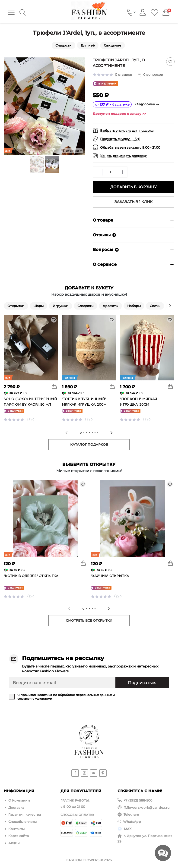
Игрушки (60, 306)
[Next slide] (82, 106)
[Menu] (11, 12)
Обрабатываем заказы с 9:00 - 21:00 (130, 147)
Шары (38, 306)
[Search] (23, 12)
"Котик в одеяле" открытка (31, 576)
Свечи (155, 306)
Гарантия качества (25, 814)
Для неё (88, 45)
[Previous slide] (67, 433)
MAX (128, 828)
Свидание (113, 45)
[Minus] (98, 172)
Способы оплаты (22, 821)
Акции (14, 842)
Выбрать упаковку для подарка (127, 131)
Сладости (64, 45)
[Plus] (123, 172)
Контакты (16, 828)
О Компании (19, 800)
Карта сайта (19, 835)
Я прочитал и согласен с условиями (66, 697)
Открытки (16, 306)
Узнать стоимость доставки (124, 156)
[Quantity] (110, 172)
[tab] (15, 62)
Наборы (134, 306)
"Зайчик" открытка (110, 576)
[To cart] (54, 386)
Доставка (16, 807)
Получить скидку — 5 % (120, 139)
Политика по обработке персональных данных (74, 695)
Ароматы (110, 306)
